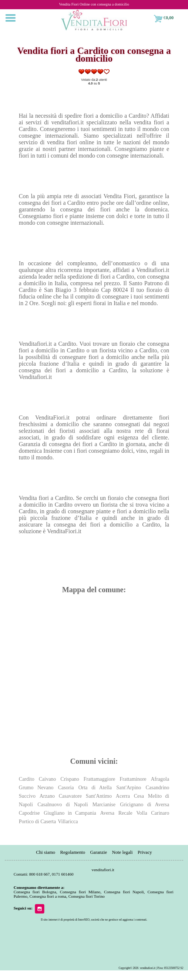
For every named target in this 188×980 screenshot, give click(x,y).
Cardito (27, 779)
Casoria (66, 788)
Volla (142, 813)
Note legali (122, 852)
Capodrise (29, 813)
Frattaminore (133, 779)
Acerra (123, 796)
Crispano (70, 779)
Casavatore (70, 796)
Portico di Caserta (37, 822)
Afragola (160, 779)
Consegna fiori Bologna (35, 892)
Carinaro (160, 813)
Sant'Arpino (129, 788)
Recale (125, 813)
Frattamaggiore (100, 779)
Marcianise (104, 805)
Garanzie (98, 852)
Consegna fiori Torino (87, 896)
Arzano (47, 796)
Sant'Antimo (99, 796)
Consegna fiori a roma (48, 896)
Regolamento (73, 852)
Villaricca (68, 822)
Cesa (139, 796)
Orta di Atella (95, 788)
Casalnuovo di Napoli (63, 805)
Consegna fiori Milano (80, 892)
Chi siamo (46, 852)
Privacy (145, 852)
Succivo (27, 796)
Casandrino (158, 788)
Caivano (48, 779)
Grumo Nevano (36, 788)
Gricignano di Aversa (145, 805)
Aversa (107, 813)
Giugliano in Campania (70, 813)
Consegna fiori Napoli (124, 892)
